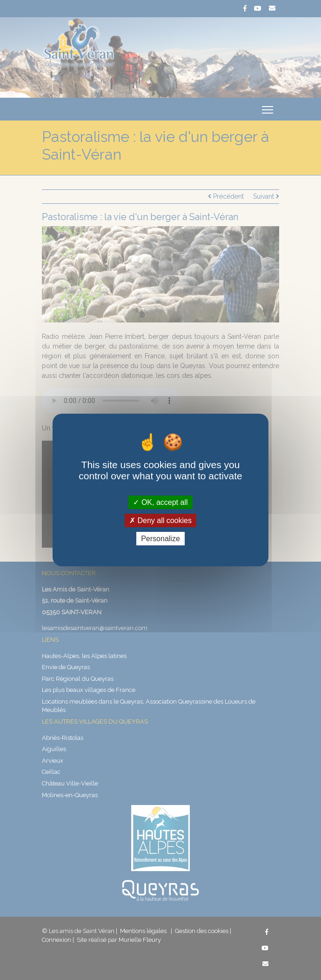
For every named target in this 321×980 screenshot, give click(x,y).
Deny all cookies (160, 520)
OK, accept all (160, 502)
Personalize (160, 539)
